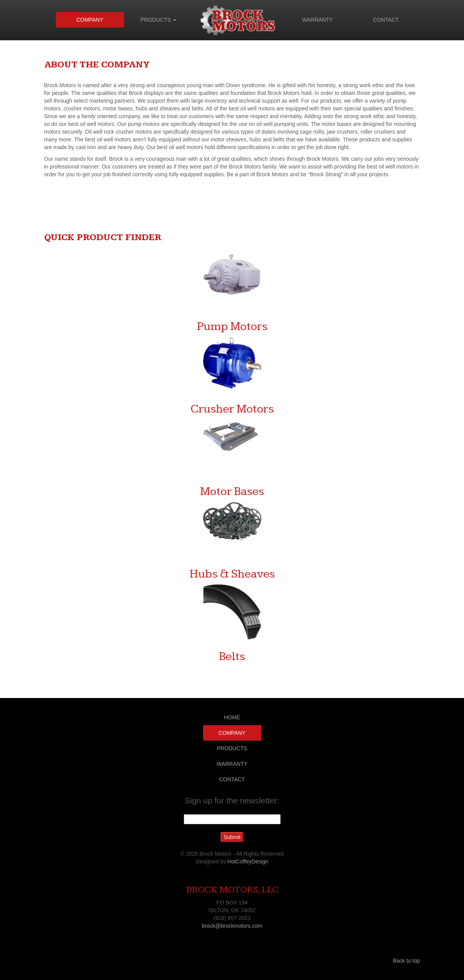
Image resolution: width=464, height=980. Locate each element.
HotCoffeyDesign (248, 861)
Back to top (406, 961)
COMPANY (90, 20)
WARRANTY (317, 20)
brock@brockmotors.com (232, 926)
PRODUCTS (158, 20)
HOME (232, 717)
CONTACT (386, 20)
